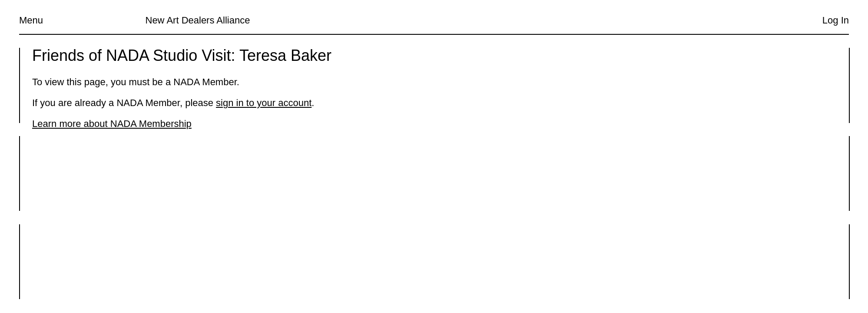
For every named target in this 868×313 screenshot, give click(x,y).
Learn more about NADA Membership (112, 124)
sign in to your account (264, 103)
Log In (836, 20)
